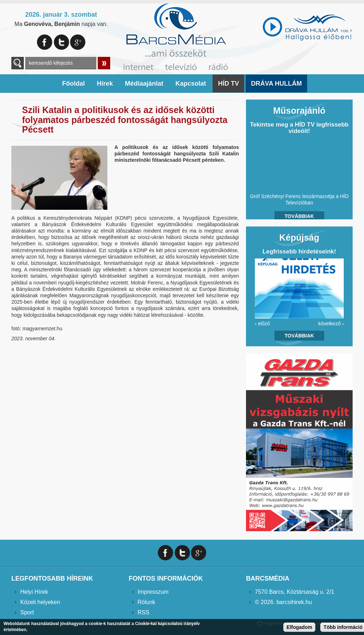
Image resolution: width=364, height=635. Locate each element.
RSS (143, 612)
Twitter (61, 42)
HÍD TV (228, 84)
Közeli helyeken (40, 602)
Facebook (45, 42)
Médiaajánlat (144, 84)
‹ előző (262, 324)
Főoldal (74, 84)
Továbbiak (299, 216)
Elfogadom (299, 627)
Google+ (78, 42)
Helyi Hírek (34, 592)
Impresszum (153, 592)
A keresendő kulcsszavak (18, 63)
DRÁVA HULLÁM (276, 84)
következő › (331, 324)
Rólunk (146, 602)
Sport (27, 612)
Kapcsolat (191, 84)
